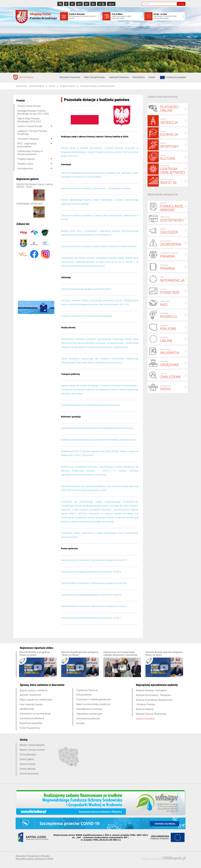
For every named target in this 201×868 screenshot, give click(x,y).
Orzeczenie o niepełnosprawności (94, 699)
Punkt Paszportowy (30, 728)
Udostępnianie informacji (89, 709)
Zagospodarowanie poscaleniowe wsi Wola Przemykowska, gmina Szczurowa (97, 428)
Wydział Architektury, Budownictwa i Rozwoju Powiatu (154, 702)
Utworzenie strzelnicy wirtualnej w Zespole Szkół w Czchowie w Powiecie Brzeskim (99, 246)
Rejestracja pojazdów (31, 723)
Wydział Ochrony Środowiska (151, 714)
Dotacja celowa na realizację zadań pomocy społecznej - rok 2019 (91, 572)
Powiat (152, 77)
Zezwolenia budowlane (32, 718)
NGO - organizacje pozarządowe (27, 145)
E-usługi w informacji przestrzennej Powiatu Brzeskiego (87, 316)
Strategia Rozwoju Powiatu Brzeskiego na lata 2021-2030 (33, 112)
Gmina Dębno (27, 759)
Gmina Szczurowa (29, 774)
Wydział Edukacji (145, 709)
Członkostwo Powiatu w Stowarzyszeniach (30, 153)
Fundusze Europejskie (172, 77)
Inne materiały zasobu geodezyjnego (31, 707)
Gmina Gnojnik (27, 764)
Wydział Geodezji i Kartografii (151, 690)
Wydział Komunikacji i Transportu (153, 695)
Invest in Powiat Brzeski (30, 126)
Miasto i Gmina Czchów (32, 750)
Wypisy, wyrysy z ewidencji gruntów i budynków (34, 693)
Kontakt (80, 723)
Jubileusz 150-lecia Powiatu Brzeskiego (32, 133)
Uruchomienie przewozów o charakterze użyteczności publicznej (91, 405)
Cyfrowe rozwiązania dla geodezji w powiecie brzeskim (86, 289)
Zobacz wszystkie (145, 719)
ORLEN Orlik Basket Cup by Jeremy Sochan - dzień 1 (35, 186)
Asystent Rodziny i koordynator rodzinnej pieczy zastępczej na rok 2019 (94, 560)
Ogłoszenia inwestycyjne (89, 714)
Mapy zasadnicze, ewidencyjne (36, 700)
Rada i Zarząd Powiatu (94, 77)
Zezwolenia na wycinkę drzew (35, 714)
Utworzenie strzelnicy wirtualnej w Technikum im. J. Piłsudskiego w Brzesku (96, 188)
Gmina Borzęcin (28, 755)
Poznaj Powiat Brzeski (29, 106)
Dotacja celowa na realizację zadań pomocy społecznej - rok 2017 (91, 618)
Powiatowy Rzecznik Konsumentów (87, 692)
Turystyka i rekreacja (28, 139)
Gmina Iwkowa (27, 769)
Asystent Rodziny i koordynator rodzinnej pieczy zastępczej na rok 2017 (94, 606)
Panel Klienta (139, 77)
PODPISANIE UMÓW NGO (30, 204)
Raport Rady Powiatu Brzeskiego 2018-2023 (29, 120)
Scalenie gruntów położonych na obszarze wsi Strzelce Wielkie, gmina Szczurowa (98, 440)
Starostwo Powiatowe (70, 77)
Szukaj (181, 4)
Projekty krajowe (26, 159)
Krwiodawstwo (25, 169)
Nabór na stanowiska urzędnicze (93, 704)
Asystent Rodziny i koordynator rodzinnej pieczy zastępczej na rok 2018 (94, 583)
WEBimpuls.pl (174, 858)
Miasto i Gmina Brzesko (32, 745)
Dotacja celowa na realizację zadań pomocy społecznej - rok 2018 (91, 595)
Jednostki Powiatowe (119, 77)
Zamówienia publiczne (88, 719)
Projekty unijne (25, 164)
